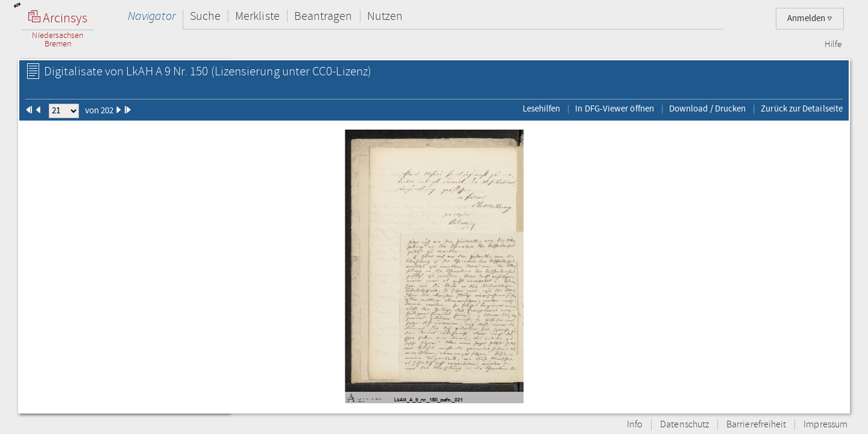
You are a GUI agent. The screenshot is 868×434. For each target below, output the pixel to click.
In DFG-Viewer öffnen (615, 108)
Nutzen (385, 16)
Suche (205, 16)
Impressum (826, 425)
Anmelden (810, 18)
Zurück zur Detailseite (802, 108)
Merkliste (257, 16)
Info (635, 425)
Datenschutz (684, 425)
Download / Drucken (707, 108)
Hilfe (833, 45)
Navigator (152, 16)
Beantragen (323, 16)
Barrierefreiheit (756, 425)
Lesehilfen (542, 108)
